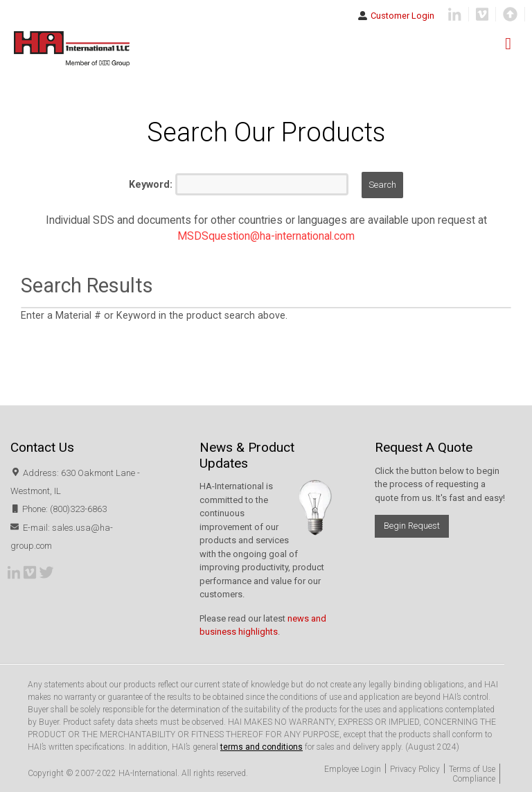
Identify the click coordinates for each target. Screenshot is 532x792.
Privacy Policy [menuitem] (415, 769)
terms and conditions (261, 747)
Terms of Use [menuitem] (472, 769)
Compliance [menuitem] (474, 779)
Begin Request (412, 526)
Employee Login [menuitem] (353, 769)
